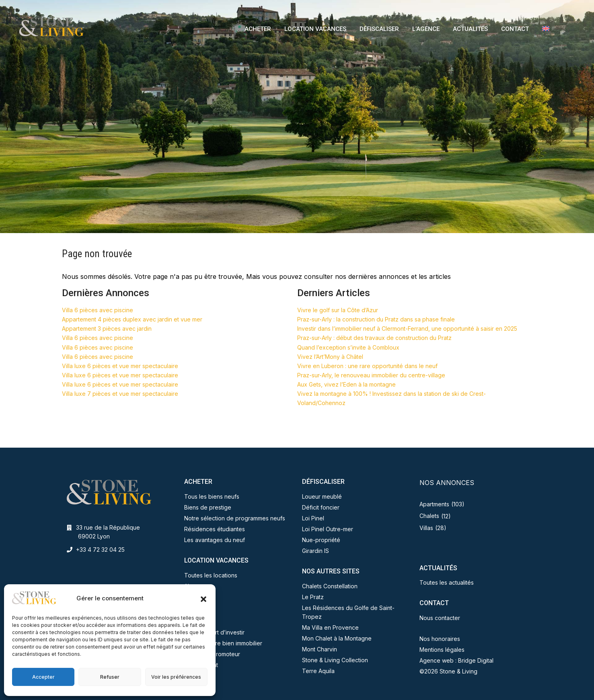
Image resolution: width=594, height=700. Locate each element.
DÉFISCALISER (379, 29)
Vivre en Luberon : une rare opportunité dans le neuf (367, 366)
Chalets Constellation (330, 586)
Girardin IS (315, 551)
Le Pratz (313, 597)
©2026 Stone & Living (448, 671)
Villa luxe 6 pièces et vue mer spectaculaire (120, 366)
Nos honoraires (440, 639)
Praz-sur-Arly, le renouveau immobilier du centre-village (371, 375)
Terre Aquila (318, 671)
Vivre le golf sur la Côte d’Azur (338, 310)
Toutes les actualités (447, 582)
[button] (203, 598)
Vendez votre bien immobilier (223, 643)
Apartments (434, 504)
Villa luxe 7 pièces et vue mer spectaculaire (120, 394)
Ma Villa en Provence (330, 627)
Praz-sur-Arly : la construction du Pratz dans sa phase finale (376, 319)
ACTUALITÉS (470, 29)
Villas (426, 528)
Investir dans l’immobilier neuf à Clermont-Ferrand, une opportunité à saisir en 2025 (407, 329)
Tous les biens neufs (212, 496)
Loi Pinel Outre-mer (328, 529)
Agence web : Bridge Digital (456, 660)
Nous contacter (440, 618)
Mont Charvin (320, 649)
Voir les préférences (176, 677)
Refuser (110, 677)
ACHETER (258, 29)
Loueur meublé (322, 496)
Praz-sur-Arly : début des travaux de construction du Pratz (374, 338)
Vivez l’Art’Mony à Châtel (330, 357)
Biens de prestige (208, 507)
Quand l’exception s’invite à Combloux (348, 347)
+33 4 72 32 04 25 (100, 550)
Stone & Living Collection (335, 660)
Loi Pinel (313, 518)
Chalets (429, 516)
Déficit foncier (321, 507)
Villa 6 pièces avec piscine (98, 310)
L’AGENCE (426, 29)
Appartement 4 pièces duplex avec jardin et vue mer (132, 319)
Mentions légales (442, 650)
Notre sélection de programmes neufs (235, 518)
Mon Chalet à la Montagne (337, 638)
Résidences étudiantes (215, 529)
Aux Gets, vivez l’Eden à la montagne (346, 384)
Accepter (43, 677)
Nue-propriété (321, 540)
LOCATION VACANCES (315, 29)
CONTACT (515, 29)
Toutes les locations (211, 575)
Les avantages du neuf (215, 540)
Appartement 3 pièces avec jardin (107, 329)
